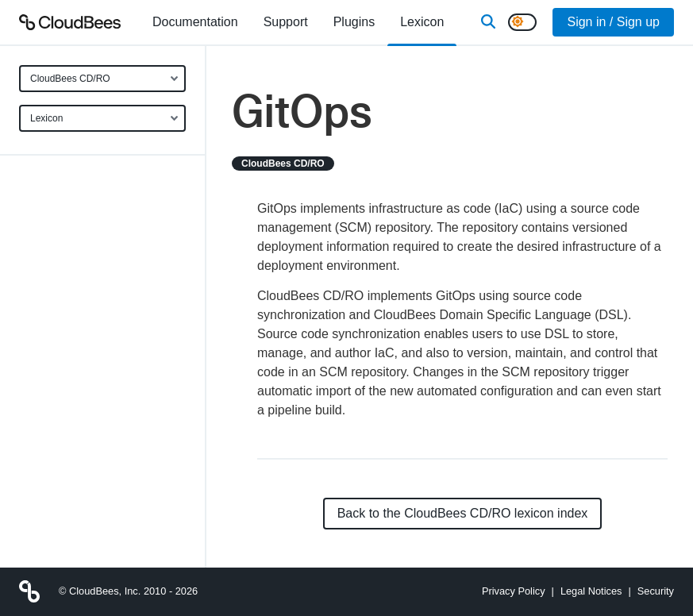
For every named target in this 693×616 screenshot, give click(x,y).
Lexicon (46, 118)
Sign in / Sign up (613, 22)
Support (286, 22)
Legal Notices (591, 591)
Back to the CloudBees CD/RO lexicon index (463, 513)
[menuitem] (195, 22)
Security (656, 591)
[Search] (488, 22)
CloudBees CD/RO (70, 79)
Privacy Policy (514, 591)
